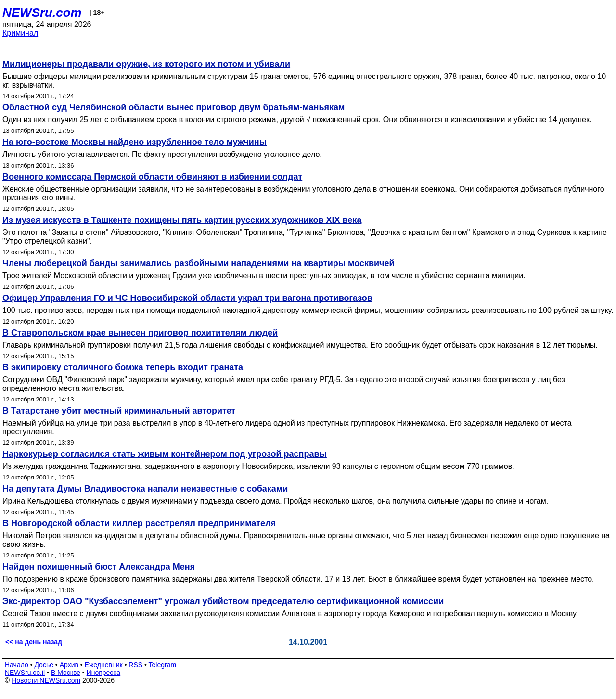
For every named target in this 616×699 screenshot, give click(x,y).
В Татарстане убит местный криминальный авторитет (119, 411)
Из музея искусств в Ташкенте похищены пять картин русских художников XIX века (182, 220)
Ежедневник (104, 665)
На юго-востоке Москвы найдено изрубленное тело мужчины (135, 142)
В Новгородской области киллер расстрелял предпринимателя (139, 523)
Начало (17, 665)
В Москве (66, 673)
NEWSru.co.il (25, 673)
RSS (135, 665)
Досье (44, 665)
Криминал (20, 33)
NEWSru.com (42, 13)
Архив (69, 665)
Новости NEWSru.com (46, 680)
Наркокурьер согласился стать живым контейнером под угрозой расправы (165, 454)
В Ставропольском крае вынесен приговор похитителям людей (140, 333)
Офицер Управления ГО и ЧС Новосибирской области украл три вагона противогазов (187, 298)
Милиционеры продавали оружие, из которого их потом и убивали (146, 64)
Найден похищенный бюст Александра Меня (99, 567)
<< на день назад (34, 642)
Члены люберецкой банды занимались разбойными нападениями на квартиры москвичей (199, 263)
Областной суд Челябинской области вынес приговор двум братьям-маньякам (173, 107)
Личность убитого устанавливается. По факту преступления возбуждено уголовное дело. (162, 154)
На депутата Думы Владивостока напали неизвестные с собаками (145, 489)
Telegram (163, 665)
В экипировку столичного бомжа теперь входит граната (123, 367)
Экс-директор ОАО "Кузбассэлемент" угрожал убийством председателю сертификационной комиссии (223, 601)
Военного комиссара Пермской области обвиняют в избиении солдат (152, 177)
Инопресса (104, 673)
